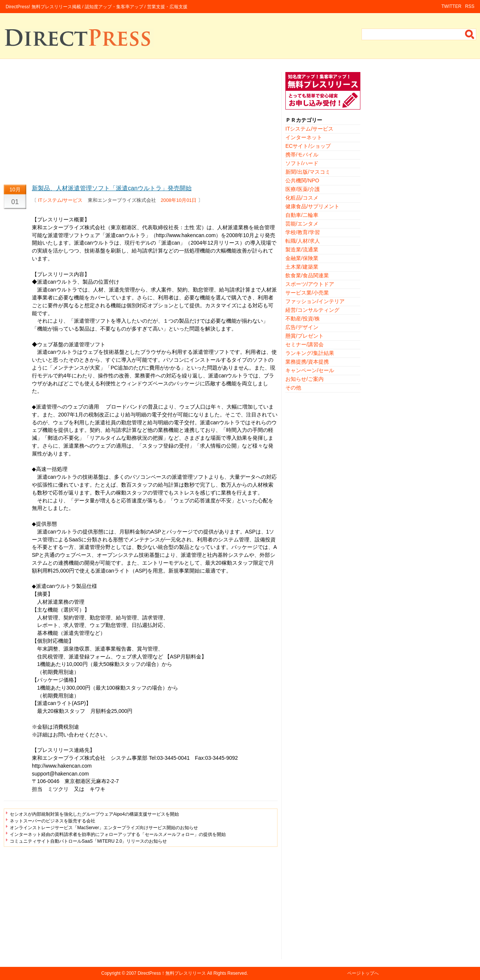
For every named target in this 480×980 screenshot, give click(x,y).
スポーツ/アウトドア (310, 284)
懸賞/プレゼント (304, 336)
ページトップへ (363, 973)
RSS (470, 6)
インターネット (304, 137)
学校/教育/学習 (303, 232)
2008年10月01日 (179, 200)
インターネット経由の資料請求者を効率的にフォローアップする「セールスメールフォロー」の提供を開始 (118, 834)
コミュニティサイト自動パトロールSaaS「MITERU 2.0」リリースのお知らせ (88, 841)
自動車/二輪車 (302, 215)
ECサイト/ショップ (308, 146)
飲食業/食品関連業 (307, 275)
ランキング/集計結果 (310, 353)
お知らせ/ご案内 (304, 379)
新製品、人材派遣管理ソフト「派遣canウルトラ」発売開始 (112, 188)
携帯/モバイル (302, 155)
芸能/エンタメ (302, 224)
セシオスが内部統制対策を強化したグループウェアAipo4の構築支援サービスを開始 (94, 814)
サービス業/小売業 (307, 293)
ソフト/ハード (302, 163)
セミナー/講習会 (304, 344)
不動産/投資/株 (303, 319)
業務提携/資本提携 (307, 362)
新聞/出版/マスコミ (308, 172)
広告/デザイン (302, 327)
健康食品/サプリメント (312, 206)
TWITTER (451, 6)
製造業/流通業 (302, 250)
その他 (293, 388)
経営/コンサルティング (312, 310)
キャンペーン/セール (310, 370)
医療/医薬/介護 (303, 189)
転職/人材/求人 (303, 241)
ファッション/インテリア (315, 301)
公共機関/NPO (302, 180)
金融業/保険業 (302, 258)
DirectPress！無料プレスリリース (172, 973)
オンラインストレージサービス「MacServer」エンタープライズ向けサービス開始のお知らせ (104, 828)
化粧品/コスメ (302, 198)
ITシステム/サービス (61, 200)
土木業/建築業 (302, 267)
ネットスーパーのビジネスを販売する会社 (52, 821)
